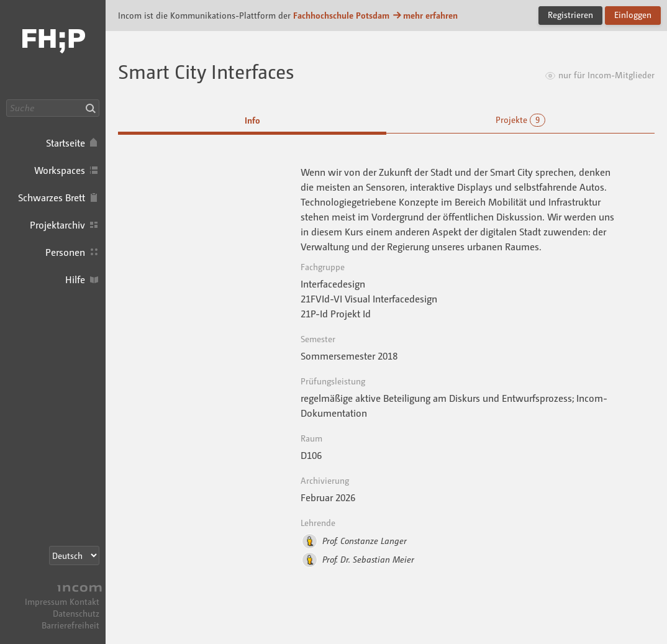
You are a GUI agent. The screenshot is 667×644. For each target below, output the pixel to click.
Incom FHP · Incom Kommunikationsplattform (53, 50)
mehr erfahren (425, 15)
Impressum (46, 601)
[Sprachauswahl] (74, 556)
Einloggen (633, 15)
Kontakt (84, 601)
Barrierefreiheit (70, 625)
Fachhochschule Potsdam (341, 15)
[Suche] (53, 108)
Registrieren (570, 15)
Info (252, 120)
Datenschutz (76, 613)
